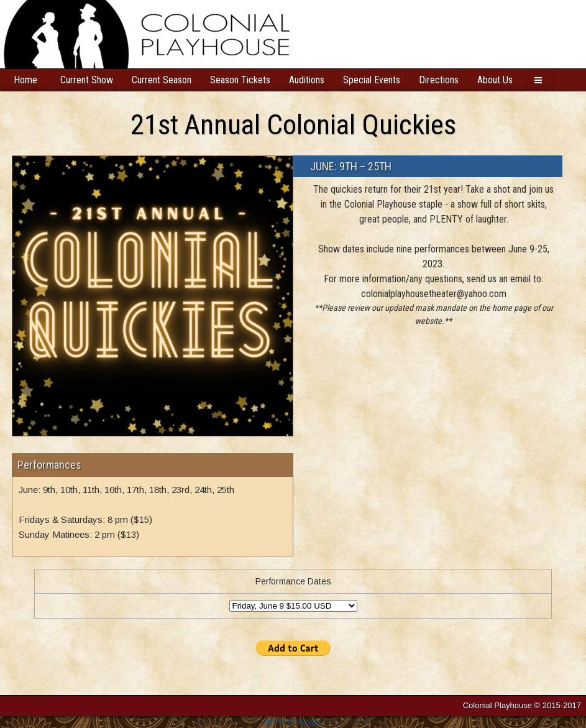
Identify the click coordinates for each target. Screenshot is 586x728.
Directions (439, 80)
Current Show (87, 80)
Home (25, 80)
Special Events (372, 80)
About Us (495, 80)
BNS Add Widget (291, 722)
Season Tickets (240, 80)
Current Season (162, 80)
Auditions (307, 80)
